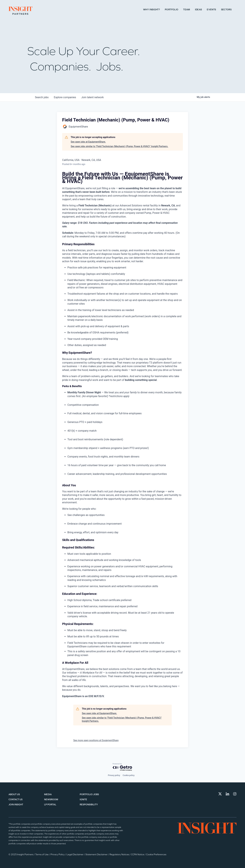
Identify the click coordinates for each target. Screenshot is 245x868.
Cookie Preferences (156, 854)
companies (65, 97)
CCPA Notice (138, 854)
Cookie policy (129, 775)
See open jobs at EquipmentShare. (88, 142)
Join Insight (16, 805)
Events (211, 10)
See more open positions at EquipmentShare (96, 740)
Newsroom (51, 799)
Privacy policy (114, 775)
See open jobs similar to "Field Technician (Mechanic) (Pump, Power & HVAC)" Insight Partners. (119, 146)
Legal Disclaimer (75, 854)
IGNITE (83, 799)
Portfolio (172, 10)
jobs (42, 97)
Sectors (226, 10)
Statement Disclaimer (97, 854)
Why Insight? (152, 10)
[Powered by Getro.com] (123, 767)
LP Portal (50, 805)
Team (187, 10)
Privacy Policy (58, 854)
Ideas (199, 10)
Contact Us (15, 799)
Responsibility (89, 805)
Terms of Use (42, 854)
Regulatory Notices (120, 854)
